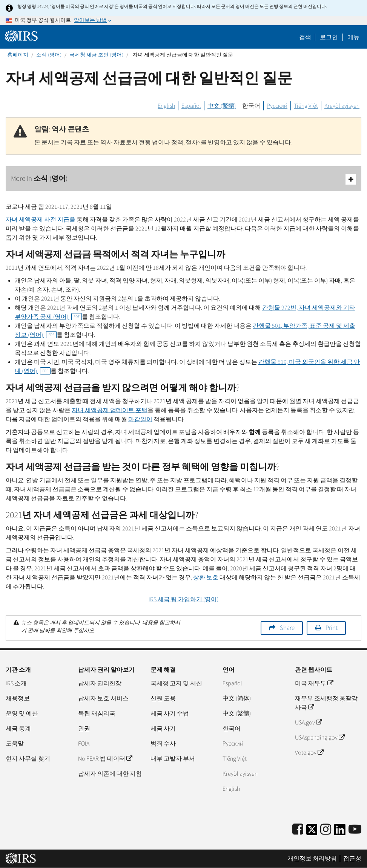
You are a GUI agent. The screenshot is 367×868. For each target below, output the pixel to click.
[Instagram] (326, 830)
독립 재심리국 (97, 714)
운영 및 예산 (22, 714)
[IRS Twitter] (312, 832)
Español (191, 106)
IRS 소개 (16, 683)
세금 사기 (163, 729)
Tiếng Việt (306, 106)
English (166, 106)
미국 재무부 (314, 683)
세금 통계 (18, 729)
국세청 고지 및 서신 (176, 683)
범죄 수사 (163, 744)
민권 (84, 729)
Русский (277, 106)
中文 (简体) (237, 698)
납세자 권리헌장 (100, 683)
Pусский (233, 744)
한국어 (251, 106)
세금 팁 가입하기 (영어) (183, 599)
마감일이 (140, 419)
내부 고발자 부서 (173, 759)
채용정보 (18, 698)
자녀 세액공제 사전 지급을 (41, 220)
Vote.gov (309, 753)
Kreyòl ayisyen (342, 106)
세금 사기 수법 (170, 714)
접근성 (352, 859)
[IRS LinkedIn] (340, 832)
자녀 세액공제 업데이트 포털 (110, 410)
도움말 (15, 744)
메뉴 (353, 37)
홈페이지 (18, 55)
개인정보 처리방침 (312, 859)
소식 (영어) (49, 55)
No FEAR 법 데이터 (105, 759)
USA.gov (308, 723)
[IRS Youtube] (355, 830)
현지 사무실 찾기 (28, 759)
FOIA (84, 744)
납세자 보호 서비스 (103, 698)
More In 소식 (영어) (183, 179)
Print (332, 628)
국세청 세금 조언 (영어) (96, 55)
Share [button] (287, 628)
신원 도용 (163, 698)
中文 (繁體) (222, 106)
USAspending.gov (320, 738)
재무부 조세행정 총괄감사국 (326, 703)
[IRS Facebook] (298, 830)
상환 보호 (206, 578)
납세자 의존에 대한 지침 (110, 774)
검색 (305, 37)
